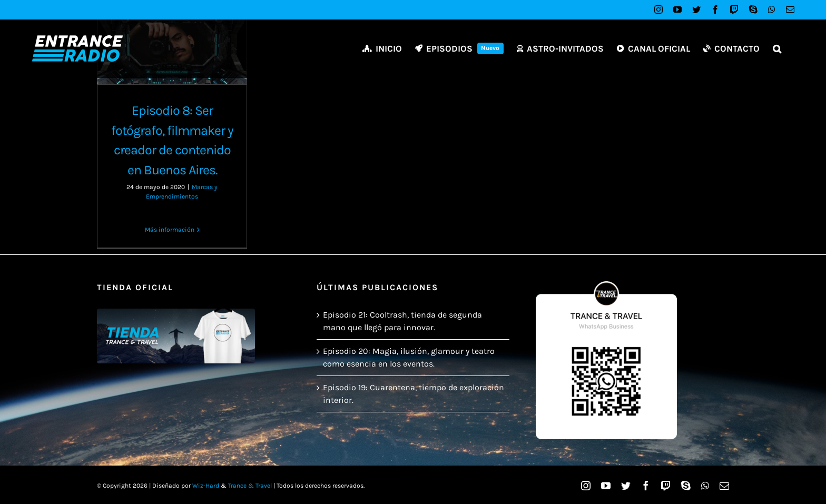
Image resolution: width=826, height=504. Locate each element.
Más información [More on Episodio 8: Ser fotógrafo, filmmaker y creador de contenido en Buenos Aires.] (170, 230)
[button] (777, 48)
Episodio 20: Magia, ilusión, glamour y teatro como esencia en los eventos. (409, 357)
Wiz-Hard (206, 486)
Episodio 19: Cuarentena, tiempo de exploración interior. (414, 394)
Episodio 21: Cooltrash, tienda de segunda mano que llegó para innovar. (402, 321)
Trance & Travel (250, 486)
